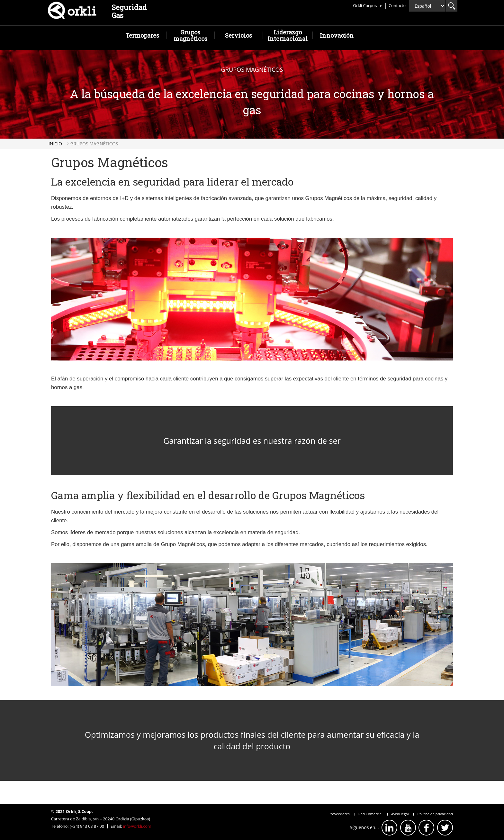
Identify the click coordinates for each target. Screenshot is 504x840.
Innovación (337, 35)
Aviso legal (400, 814)
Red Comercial (370, 814)
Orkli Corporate (368, 6)
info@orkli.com (137, 826)
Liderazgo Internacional (288, 35)
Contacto (397, 6)
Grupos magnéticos (190, 35)
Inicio (55, 144)
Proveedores (339, 814)
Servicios (239, 35)
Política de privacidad (435, 814)
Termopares (142, 35)
